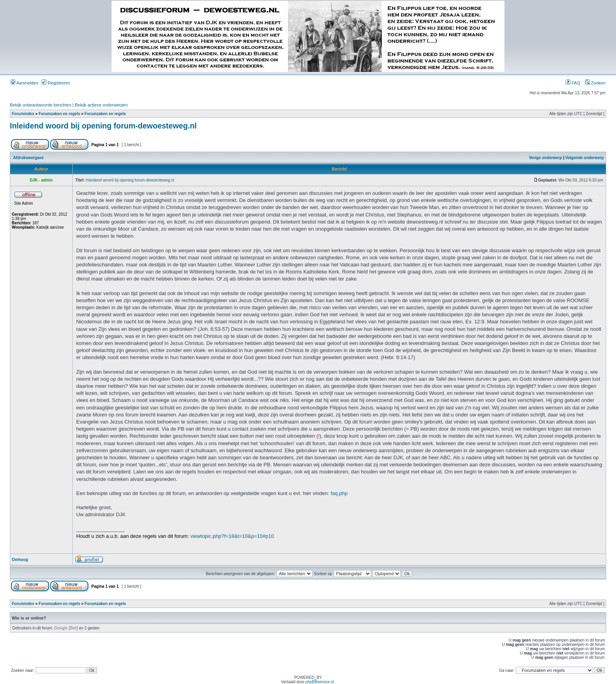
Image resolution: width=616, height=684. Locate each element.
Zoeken (595, 83)
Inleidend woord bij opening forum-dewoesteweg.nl (103, 126)
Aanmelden (24, 83)
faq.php (339, 493)
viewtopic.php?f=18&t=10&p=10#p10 (232, 536)
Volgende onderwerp (585, 158)
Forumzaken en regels (59, 114)
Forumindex (23, 114)
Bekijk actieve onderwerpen (102, 105)
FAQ (573, 83)
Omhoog (20, 560)
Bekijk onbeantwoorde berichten (41, 105)
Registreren (56, 83)
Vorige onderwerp (545, 158)
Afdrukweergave (28, 158)
